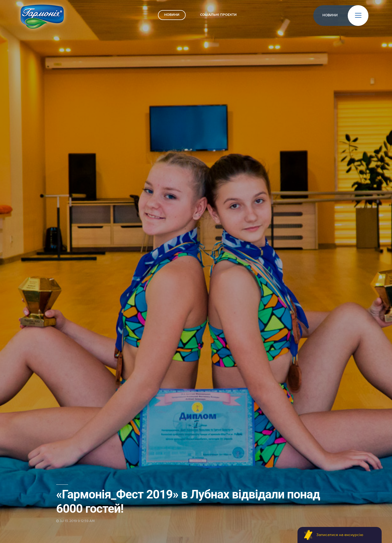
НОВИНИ (172, 15)
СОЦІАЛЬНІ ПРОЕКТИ (218, 15)
